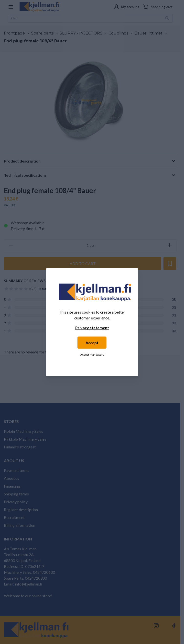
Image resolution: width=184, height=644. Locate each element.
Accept (92, 342)
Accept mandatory (92, 354)
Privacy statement (92, 327)
